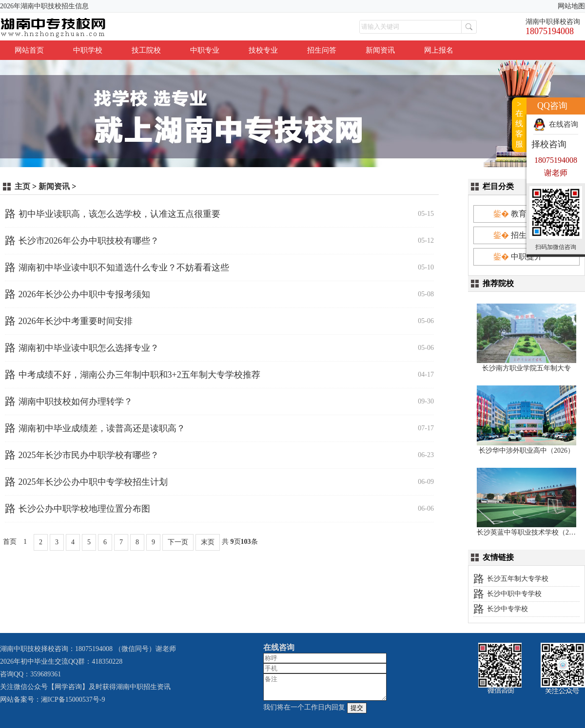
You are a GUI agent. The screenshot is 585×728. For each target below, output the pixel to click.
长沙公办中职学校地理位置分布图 (84, 509)
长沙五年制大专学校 (518, 579)
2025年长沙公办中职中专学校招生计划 (93, 482)
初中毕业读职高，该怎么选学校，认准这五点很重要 (119, 214)
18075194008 (550, 31)
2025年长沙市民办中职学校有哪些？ (89, 455)
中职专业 (205, 50)
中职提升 (526, 257)
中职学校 (88, 50)
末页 (208, 542)
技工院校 (146, 50)
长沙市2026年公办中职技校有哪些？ (89, 241)
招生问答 (322, 50)
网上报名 (439, 50)
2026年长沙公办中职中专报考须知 (84, 294)
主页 (22, 186)
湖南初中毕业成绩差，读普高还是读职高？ (102, 428)
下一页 (178, 542)
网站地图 (571, 6)
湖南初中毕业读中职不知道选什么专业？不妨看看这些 (124, 268)
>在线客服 (519, 124)
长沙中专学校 (507, 609)
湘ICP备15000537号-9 (73, 699)
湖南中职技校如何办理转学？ (76, 402)
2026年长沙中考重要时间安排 (76, 321)
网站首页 (29, 50)
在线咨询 (564, 124)
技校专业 (263, 50)
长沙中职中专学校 (514, 594)
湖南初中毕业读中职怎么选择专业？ (89, 348)
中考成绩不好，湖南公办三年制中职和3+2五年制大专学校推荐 (139, 375)
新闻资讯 (380, 50)
